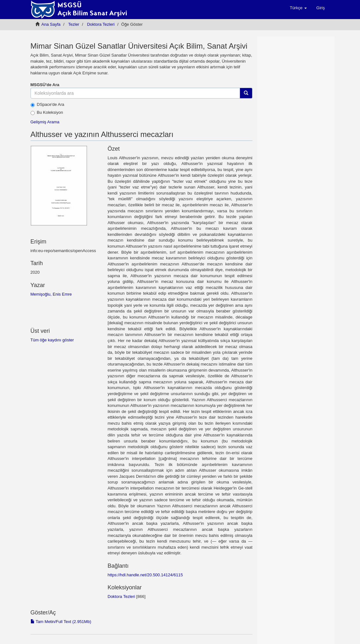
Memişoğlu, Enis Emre (51, 294)
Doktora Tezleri (101, 24)
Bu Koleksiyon (47, 113)
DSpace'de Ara (47, 105)
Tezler (74, 24)
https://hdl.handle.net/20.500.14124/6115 (145, 575)
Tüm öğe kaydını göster (52, 340)
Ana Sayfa (51, 24)
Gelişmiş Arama (45, 122)
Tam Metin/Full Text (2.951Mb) (61, 622)
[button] (298, 8)
